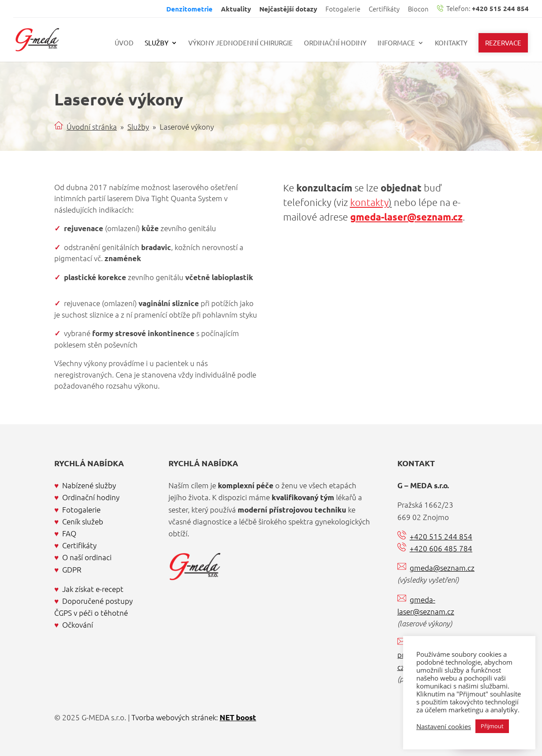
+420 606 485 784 (441, 548)
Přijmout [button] (492, 726)
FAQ (69, 533)
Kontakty (451, 43)
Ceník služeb (83, 521)
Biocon (418, 9)
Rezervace (503, 43)
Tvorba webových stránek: (194, 717)
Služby (157, 43)
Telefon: (483, 9)
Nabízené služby (89, 485)
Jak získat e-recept (93, 589)
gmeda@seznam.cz (442, 568)
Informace (396, 43)
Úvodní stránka (92, 127)
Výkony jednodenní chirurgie (241, 43)
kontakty (369, 202)
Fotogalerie (343, 9)
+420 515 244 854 (441, 536)
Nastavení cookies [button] (444, 726)
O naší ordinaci (87, 557)
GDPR (72, 569)
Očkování (78, 625)
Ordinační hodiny (335, 43)
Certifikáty (384, 9)
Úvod (124, 43)
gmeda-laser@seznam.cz (406, 217)
